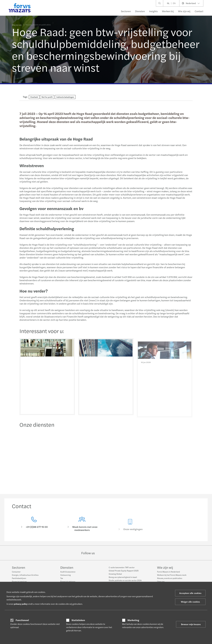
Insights (153, 11)
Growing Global (115, 574)
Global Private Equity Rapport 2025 (124, 571)
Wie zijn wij (184, 11)
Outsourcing (66, 575)
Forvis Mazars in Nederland (168, 572)
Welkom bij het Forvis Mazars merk (172, 575)
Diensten (140, 11)
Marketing (133, 620)
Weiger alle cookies (190, 602)
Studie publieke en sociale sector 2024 (125, 580)
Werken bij (168, 11)
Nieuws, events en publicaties (170, 578)
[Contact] (34, 525)
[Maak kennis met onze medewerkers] (82, 529)
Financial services (19, 581)
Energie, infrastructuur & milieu (25, 575)
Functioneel (22, 620)
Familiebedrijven (19, 578)
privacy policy (21, 604)
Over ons (161, 581)
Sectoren (126, 11)
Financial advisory (68, 581)
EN (174, 3)
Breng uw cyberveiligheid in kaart (123, 577)
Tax (62, 578)
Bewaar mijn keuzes (191, 624)
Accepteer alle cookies (190, 593)
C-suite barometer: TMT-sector (122, 567)
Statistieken (78, 620)
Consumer (16, 572)
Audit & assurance (68, 572)
